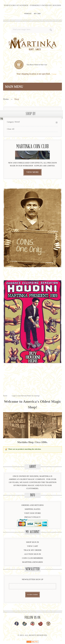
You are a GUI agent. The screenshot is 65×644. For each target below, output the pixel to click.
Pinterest (40, 624)
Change (54, 74)
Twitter (25, 624)
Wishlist (28, 14)
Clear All (11, 129)
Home (6, 99)
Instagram (48, 624)
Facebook (17, 624)
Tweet (5, 396)
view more (32, 172)
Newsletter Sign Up (33, 579)
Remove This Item (57, 122)
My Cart (37, 14)
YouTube (32, 624)
